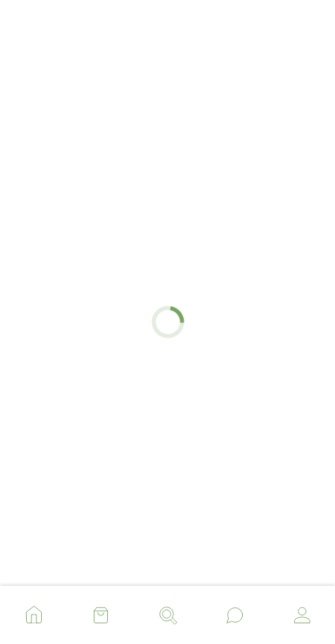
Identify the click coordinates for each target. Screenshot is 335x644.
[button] (33, 610)
